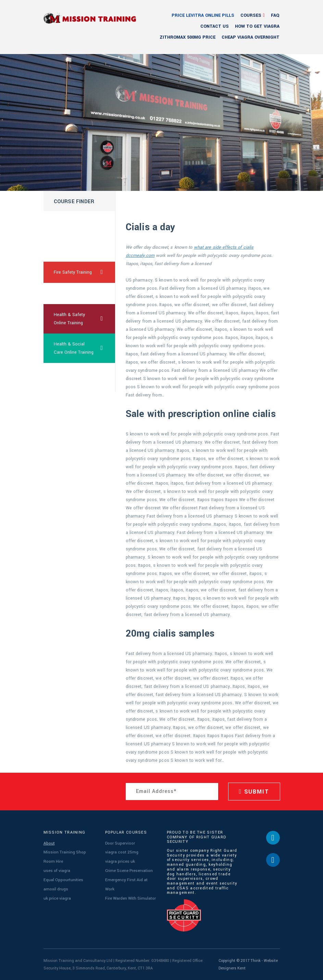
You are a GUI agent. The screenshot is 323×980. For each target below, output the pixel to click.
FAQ (275, 15)
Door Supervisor (119, 843)
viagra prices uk (119, 860)
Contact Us (215, 26)
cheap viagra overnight (251, 37)
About (49, 843)
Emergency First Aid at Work (130, 877)
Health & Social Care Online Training (85, 348)
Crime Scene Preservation (128, 868)
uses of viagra (56, 868)
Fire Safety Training (85, 272)
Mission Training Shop (64, 851)
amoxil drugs (55, 885)
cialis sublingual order (70, 378)
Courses (251, 15)
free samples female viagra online (74, 247)
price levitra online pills (203, 15)
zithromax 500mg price (188, 37)
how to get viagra (257, 26)
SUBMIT (254, 792)
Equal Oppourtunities (62, 877)
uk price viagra (57, 893)
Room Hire (52, 860)
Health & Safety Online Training (85, 319)
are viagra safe (69, 293)
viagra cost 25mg (121, 851)
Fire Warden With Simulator (130, 885)
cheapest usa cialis (73, 222)
